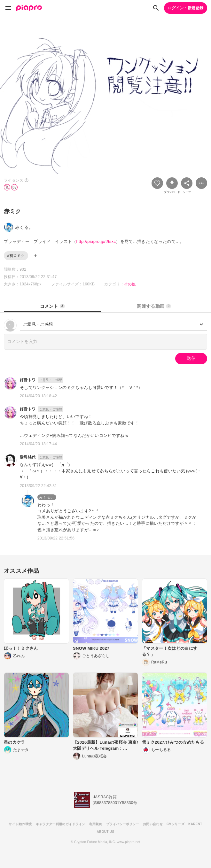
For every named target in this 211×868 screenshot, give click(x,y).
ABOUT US (106, 832)
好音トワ (28, 380)
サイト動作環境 (20, 824)
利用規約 (96, 824)
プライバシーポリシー (123, 824)
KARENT (195, 824)
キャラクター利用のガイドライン (61, 824)
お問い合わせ (153, 824)
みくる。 (47, 497)
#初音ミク (16, 256)
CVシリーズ (176, 824)
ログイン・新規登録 (186, 8)
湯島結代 (28, 457)
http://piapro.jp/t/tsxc (96, 241)
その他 (130, 284)
